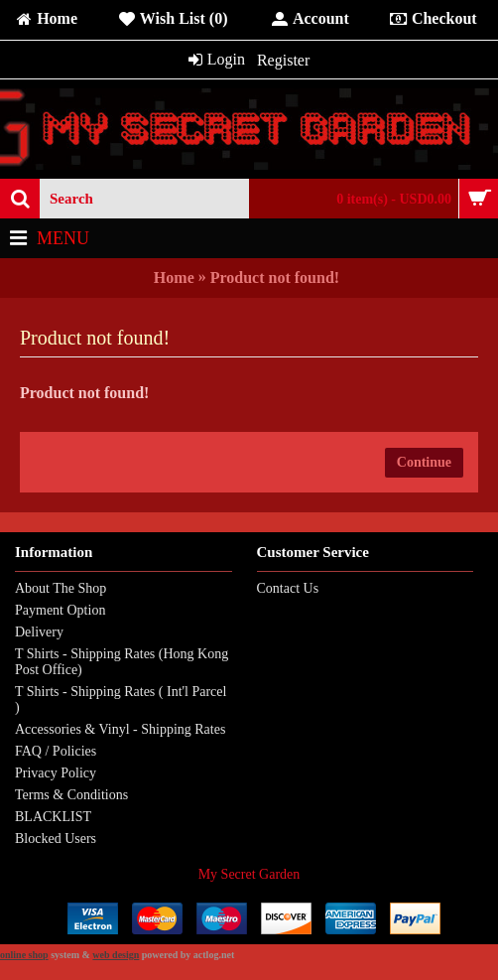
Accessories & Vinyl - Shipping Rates (120, 729)
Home (174, 278)
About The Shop (61, 588)
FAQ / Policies (56, 751)
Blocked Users (56, 839)
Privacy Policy (56, 773)
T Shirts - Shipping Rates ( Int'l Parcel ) (121, 700)
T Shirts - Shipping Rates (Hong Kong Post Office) (122, 662)
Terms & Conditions (71, 795)
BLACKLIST (53, 817)
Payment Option (60, 610)
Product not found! (275, 278)
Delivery (39, 632)
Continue (424, 462)
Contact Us (288, 588)
